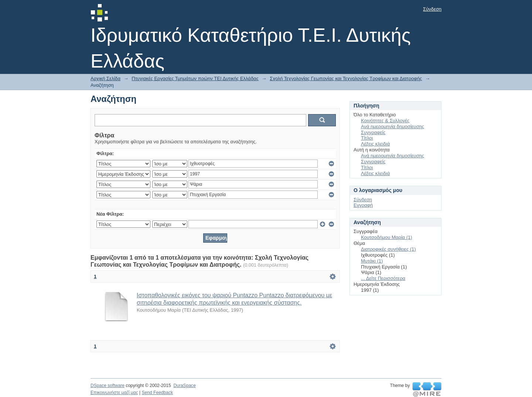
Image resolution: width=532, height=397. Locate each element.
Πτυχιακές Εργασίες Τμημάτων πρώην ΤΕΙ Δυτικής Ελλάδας (195, 78)
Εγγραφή (363, 205)
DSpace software (108, 386)
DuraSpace (184, 386)
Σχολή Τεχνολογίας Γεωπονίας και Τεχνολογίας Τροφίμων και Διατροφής (346, 78)
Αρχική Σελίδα (105, 78)
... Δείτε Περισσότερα (383, 278)
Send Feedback (157, 393)
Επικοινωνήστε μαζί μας (114, 393)
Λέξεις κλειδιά (375, 144)
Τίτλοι (367, 138)
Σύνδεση (432, 9)
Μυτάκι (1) (372, 261)
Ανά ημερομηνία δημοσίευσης (393, 126)
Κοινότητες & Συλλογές (385, 121)
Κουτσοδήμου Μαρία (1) (387, 237)
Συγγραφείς (373, 132)
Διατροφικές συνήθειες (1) (388, 249)
